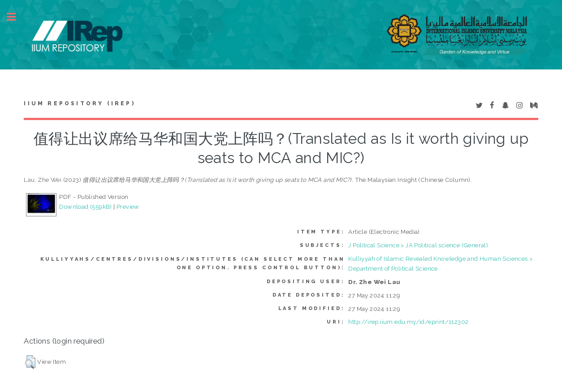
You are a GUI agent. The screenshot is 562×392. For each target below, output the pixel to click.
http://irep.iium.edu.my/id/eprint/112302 (408, 322)
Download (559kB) (85, 207)
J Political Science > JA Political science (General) (418, 245)
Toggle (16, 17)
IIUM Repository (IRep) (79, 103)
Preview (128, 207)
